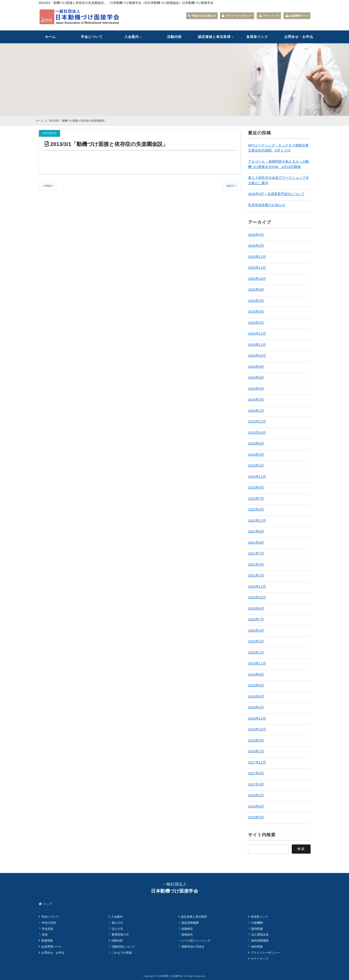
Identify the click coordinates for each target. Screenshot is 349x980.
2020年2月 (256, 641)
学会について (92, 37)
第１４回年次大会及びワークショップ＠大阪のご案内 (278, 180)
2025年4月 (256, 312)
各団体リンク (257, 37)
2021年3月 (256, 565)
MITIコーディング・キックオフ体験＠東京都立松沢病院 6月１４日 (278, 148)
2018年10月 (257, 729)
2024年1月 (256, 411)
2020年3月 (256, 631)
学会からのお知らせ (202, 16)
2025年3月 (256, 323)
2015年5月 (256, 817)
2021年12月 (257, 521)
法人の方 (117, 929)
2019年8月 (256, 685)
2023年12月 (257, 422)
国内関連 (257, 929)
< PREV (47, 186)
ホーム (50, 37)
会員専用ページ (297, 16)
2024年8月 (256, 378)
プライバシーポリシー (237, 16)
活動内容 (174, 37)
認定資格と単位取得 (214, 37)
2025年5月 (256, 301)
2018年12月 (257, 718)
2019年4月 (256, 707)
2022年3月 (256, 509)
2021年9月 (256, 531)
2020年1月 (256, 652)
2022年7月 (256, 499)
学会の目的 (49, 923)
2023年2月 (256, 465)
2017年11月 (257, 762)
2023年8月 (256, 443)
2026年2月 (256, 246)
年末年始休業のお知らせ (267, 205)
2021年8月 (256, 543)
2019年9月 (256, 674)
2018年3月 (256, 740)
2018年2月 (256, 751)
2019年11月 (257, 663)
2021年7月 (256, 553)
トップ (48, 904)
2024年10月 (257, 356)
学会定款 (48, 929)
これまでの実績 (122, 953)
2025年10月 (257, 279)
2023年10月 (257, 433)
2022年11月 (257, 477)
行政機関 (257, 923)
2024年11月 (257, 345)
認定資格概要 (190, 923)
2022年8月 (256, 487)
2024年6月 (256, 389)
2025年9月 (256, 290)
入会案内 (132, 37)
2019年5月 (256, 696)
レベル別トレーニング (196, 941)
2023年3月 (256, 455)
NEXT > (232, 186)
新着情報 (47, 941)
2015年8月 (256, 806)
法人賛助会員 (260, 935)
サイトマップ (269, 16)
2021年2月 (256, 575)
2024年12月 (257, 334)
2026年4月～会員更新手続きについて (276, 194)
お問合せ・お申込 (299, 37)
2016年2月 (256, 795)
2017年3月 (256, 784)
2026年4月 (256, 235)
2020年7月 (256, 619)
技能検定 (187, 929)
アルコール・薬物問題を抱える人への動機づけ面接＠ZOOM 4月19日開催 (278, 164)
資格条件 (187, 935)
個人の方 (117, 923)
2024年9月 (256, 367)
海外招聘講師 (260, 941)
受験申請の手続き (193, 947)
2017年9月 (256, 773)
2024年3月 (256, 400)
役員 (45, 935)
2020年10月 (257, 597)
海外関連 (257, 947)
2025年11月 (257, 268)
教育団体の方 (120, 935)
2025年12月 (257, 257)
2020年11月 (257, 587)
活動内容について (123, 947)
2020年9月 (256, 609)
